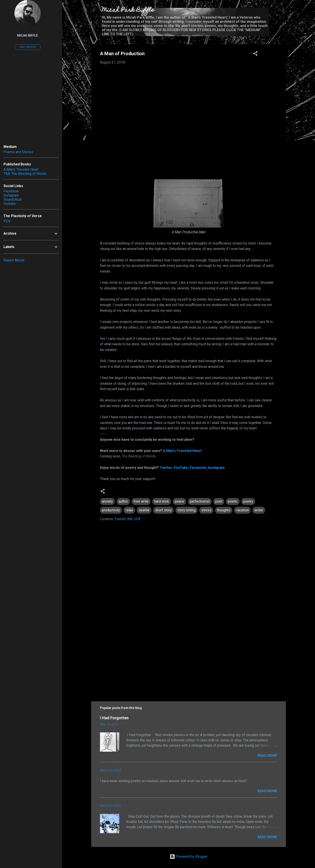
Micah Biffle (28, 36)
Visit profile (28, 47)
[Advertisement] (189, 657)
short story (163, 510)
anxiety (107, 501)
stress (206, 510)
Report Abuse (14, 260)
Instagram (216, 468)
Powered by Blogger (189, 856)
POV (7, 221)
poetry (248, 501)
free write (141, 501)
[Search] (283, 12)
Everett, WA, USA (128, 519)
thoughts (224, 510)
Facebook (198, 468)
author (123, 501)
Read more (267, 756)
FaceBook (11, 191)
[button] (255, 54)
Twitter (166, 468)
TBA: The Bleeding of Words (25, 174)
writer (259, 510)
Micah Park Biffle (128, 10)
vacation (242, 510)
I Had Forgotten (114, 718)
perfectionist (200, 501)
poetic (233, 501)
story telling (186, 510)
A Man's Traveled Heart (182, 451)
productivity (111, 510)
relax (129, 510)
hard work (162, 501)
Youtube (10, 204)
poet (219, 501)
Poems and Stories (18, 152)
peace (179, 501)
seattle (144, 510)
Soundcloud (12, 199)
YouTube (181, 468)
